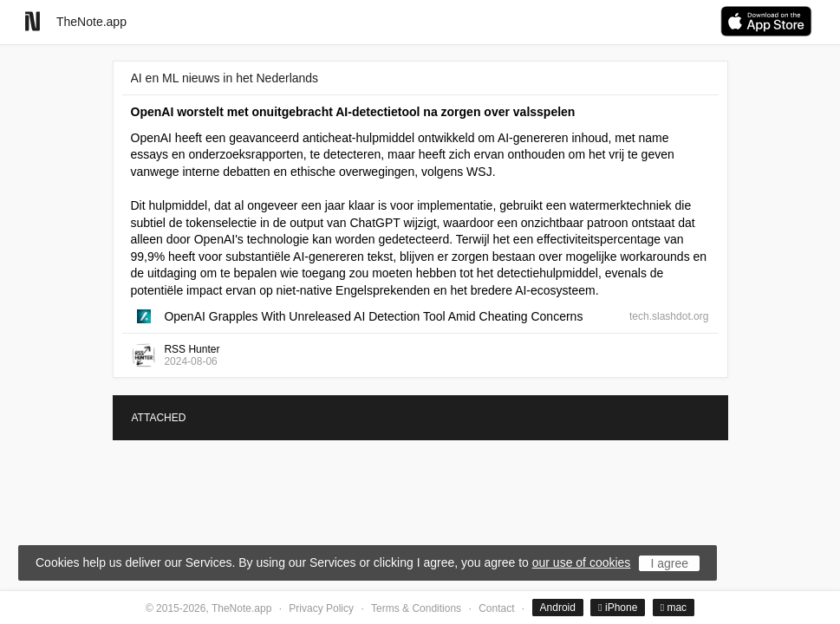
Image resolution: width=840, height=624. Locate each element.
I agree (669, 563)
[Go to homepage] (33, 21)
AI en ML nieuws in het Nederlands (225, 78)
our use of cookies (582, 562)
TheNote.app (91, 22)
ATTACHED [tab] (159, 418)
